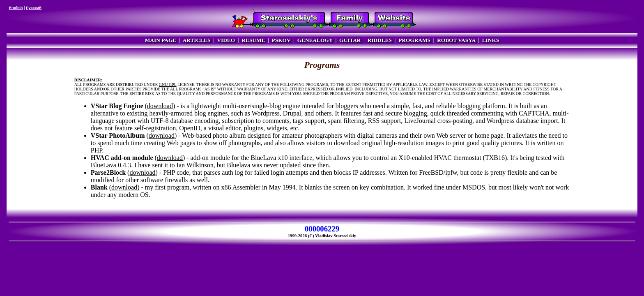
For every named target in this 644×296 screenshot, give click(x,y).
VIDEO (226, 40)
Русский (34, 8)
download (160, 106)
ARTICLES (197, 40)
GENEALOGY (315, 40)
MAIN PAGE (161, 40)
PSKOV (281, 40)
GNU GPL (168, 84)
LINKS (491, 40)
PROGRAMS (414, 40)
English (16, 8)
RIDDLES (380, 40)
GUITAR (350, 40)
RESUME (253, 40)
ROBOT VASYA (456, 40)
